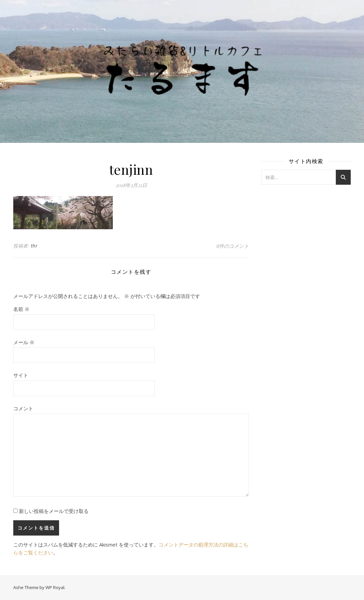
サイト (21, 375)
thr (34, 246)
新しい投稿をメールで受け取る (54, 511)
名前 (21, 309)
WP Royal (55, 587)
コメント (23, 408)
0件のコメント (233, 246)
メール (24, 342)
